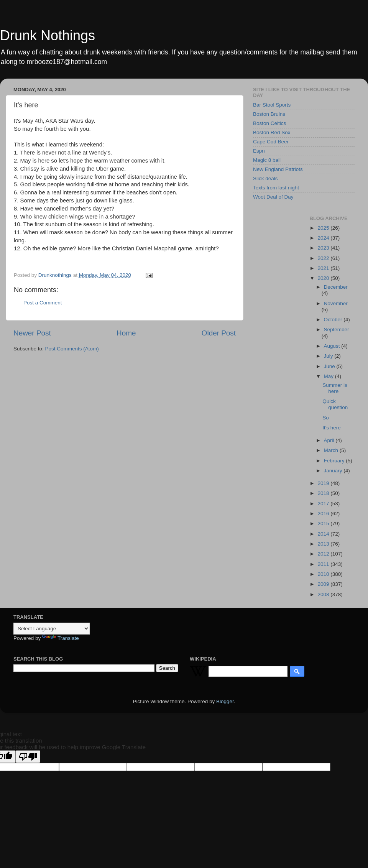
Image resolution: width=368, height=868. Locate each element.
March (332, 450)
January (334, 471)
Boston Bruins (269, 114)
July (329, 356)
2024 (324, 238)
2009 (324, 584)
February (335, 461)
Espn (259, 151)
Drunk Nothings (48, 35)
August (333, 346)
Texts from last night (276, 188)
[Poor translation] (28, 757)
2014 (324, 534)
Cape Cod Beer (271, 142)
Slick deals (265, 178)
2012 (324, 554)
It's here (332, 428)
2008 (324, 594)
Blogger (225, 701)
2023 (324, 248)
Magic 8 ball (267, 160)
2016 (324, 514)
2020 (324, 278)
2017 (324, 504)
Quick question (335, 404)
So (326, 418)
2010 (324, 574)
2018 (324, 493)
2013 (324, 544)
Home (126, 333)
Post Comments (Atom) (72, 349)
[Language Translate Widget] (52, 629)
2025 (324, 228)
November (336, 303)
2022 (324, 258)
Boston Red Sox (272, 132)
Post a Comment (43, 303)
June (330, 366)
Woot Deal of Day (273, 197)
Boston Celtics (269, 123)
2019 (324, 483)
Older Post (219, 333)
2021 (324, 268)
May (329, 376)
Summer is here (335, 388)
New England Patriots (278, 169)
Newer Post (32, 333)
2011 (324, 564)
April (330, 440)
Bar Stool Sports (272, 105)
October (334, 320)
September (337, 330)
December (336, 287)
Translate (61, 638)
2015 (324, 524)
